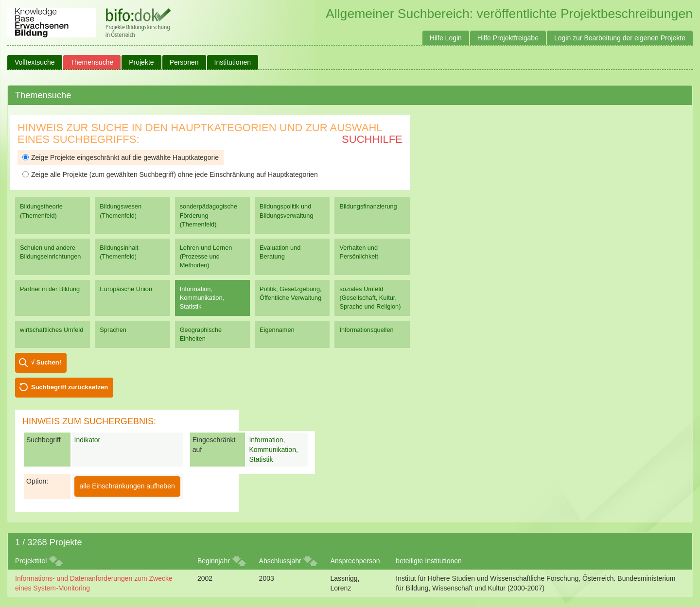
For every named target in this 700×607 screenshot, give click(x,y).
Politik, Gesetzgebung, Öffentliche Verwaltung (290, 293)
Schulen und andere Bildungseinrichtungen (50, 252)
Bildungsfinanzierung (368, 206)
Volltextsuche (35, 62)
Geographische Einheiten (201, 334)
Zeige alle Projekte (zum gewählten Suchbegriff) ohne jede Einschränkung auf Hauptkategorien (170, 174)
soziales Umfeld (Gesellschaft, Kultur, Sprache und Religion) (370, 298)
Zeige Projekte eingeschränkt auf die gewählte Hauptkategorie (121, 157)
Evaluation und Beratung (280, 252)
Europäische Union (126, 289)
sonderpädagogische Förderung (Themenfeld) (209, 215)
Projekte (141, 62)
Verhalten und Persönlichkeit (359, 252)
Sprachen (113, 330)
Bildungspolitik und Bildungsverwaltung (286, 211)
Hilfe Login (446, 38)
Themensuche (92, 62)
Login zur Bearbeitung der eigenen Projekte (620, 38)
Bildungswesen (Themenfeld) (121, 211)
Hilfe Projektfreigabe (508, 38)
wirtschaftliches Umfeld (52, 330)
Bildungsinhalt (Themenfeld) (119, 252)
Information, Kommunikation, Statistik (202, 298)
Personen (184, 62)
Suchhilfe (372, 139)
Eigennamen (277, 330)
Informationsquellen (366, 330)
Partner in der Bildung (50, 289)
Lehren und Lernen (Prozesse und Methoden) (206, 256)
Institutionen (233, 62)
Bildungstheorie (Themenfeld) (41, 211)
